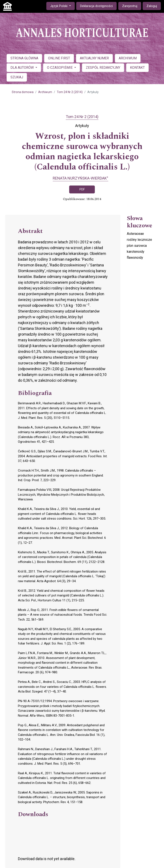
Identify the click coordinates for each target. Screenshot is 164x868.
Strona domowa (23, 92)
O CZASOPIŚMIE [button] (60, 68)
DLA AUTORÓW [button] (23, 68)
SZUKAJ (17, 77)
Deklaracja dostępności (96, 6)
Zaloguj (152, 6)
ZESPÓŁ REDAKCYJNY (103, 68)
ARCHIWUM (128, 58)
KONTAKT (137, 68)
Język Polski (62, 6)
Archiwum (45, 92)
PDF (82, 189)
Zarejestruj (130, 6)
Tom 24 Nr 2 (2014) (70, 92)
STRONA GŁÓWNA (24, 58)
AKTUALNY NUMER (94, 58)
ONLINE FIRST (59, 58)
